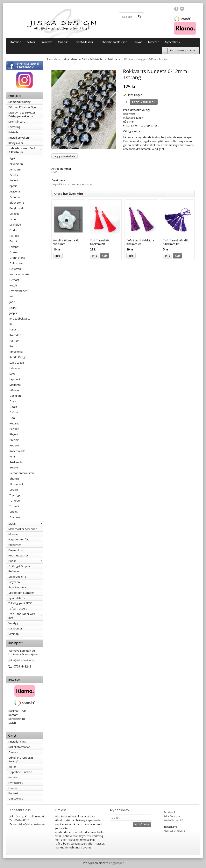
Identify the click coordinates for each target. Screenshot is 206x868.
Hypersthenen (19, 291)
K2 (11, 324)
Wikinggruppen (115, 863)
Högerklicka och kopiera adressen (73, 184)
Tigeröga (15, 495)
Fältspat (14, 247)
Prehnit (14, 440)
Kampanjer (15, 628)
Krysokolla (16, 352)
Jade (12, 302)
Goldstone (16, 263)
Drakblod (15, 225)
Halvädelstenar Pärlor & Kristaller (26, 150)
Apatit (13, 186)
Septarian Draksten (22, 473)
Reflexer (14, 571)
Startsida (15, 42)
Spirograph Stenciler (21, 593)
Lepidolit (15, 379)
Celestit (14, 214)
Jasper (13, 307)
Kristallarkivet (17, 742)
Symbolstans (17, 598)
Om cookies (16, 798)
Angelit (14, 180)
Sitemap (14, 634)
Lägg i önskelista (65, 156)
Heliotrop (15, 269)
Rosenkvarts (17, 451)
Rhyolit (14, 434)
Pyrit (12, 457)
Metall (26, 524)
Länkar (137, 42)
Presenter (15, 545)
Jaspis (13, 313)
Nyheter (153, 42)
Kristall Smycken (19, 138)
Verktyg (13, 623)
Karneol (14, 341)
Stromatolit (16, 484)
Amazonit (15, 169)
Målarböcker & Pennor (23, 529)
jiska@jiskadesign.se (22, 660)
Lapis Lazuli (17, 363)
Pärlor (26, 561)
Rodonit (14, 445)
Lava (12, 374)
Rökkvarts (16, 462)
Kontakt (47, 42)
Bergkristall (16, 208)
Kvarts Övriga (18, 357)
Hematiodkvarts (19, 274)
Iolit (12, 296)
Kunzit (13, 346)
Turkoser (15, 501)
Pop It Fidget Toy (19, 555)
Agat (12, 158)
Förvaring (14, 127)
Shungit (14, 479)
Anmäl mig (142, 824)
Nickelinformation (19, 747)
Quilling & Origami (19, 566)
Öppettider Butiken (20, 772)
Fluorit (13, 241)
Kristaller (14, 132)
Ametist (14, 175)
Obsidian (15, 396)
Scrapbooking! (17, 577)
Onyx (13, 401)
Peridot (14, 429)
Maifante (15, 385)
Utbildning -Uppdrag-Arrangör (21, 760)
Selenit (14, 467)
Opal (12, 418)
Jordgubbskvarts (20, 319)
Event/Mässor (84, 42)
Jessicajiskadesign (175, 831)
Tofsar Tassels (18, 608)
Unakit (13, 512)
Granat (14, 252)
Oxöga (14, 412)
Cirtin (13, 219)
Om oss (63, 42)
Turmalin (15, 506)
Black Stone (17, 203)
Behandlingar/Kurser (113, 42)
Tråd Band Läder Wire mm (26, 616)
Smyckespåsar (18, 587)
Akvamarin (16, 164)
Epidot (13, 230)
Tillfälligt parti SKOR (20, 603)
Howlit (13, 285)
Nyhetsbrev (172, 42)
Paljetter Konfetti (19, 539)
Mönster (14, 534)
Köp (104, 256)
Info (58, 256)
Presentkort (16, 550)
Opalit (13, 407)
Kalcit (13, 329)
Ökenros (15, 517)
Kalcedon (15, 335)
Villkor (31, 42)
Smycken (14, 582)
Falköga (14, 236)
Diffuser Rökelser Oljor (26, 107)
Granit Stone (17, 258)
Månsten (15, 390)
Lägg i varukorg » (144, 102)
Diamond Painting (19, 102)
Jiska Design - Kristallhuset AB (173, 818)
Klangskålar (16, 143)
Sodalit (14, 490)
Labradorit (16, 368)
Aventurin (16, 197)
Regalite (15, 423)
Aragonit (15, 191)
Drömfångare (17, 122)
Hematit (14, 280)
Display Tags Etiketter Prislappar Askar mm (22, 114)
